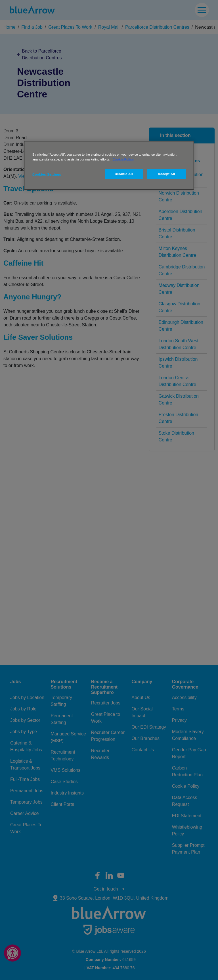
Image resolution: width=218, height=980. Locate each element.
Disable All (124, 174)
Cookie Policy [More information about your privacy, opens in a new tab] (123, 159)
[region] (109, 165)
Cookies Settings (47, 174)
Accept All (166, 174)
